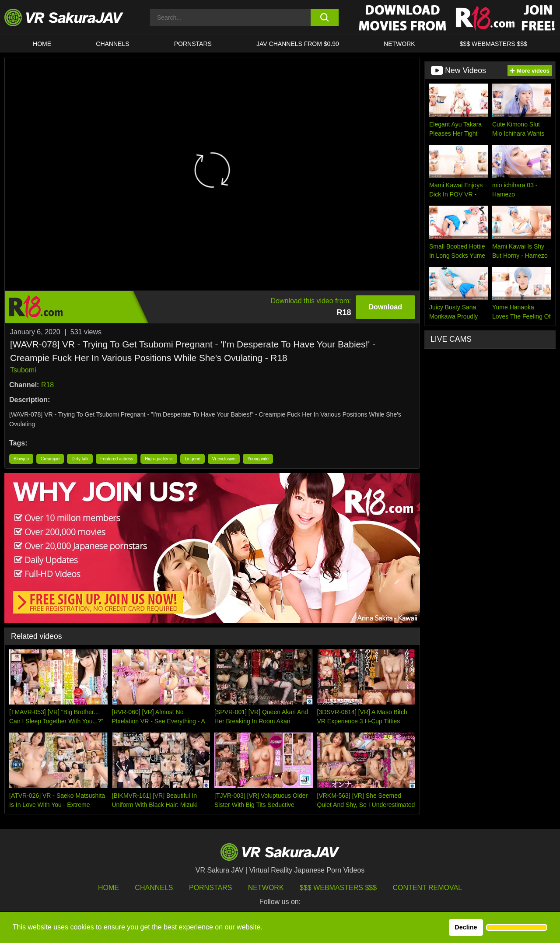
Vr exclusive (224, 459)
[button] (517, 928)
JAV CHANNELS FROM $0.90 (298, 44)
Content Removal (428, 888)
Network (399, 44)
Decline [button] (466, 927)
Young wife (258, 459)
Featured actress (117, 459)
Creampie (50, 459)
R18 (47, 385)
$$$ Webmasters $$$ (338, 888)
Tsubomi (23, 370)
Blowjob (21, 459)
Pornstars (193, 44)
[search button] (325, 18)
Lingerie (192, 459)
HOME (42, 44)
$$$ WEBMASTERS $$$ (493, 44)
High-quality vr (159, 459)
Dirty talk (80, 459)
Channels (112, 44)
